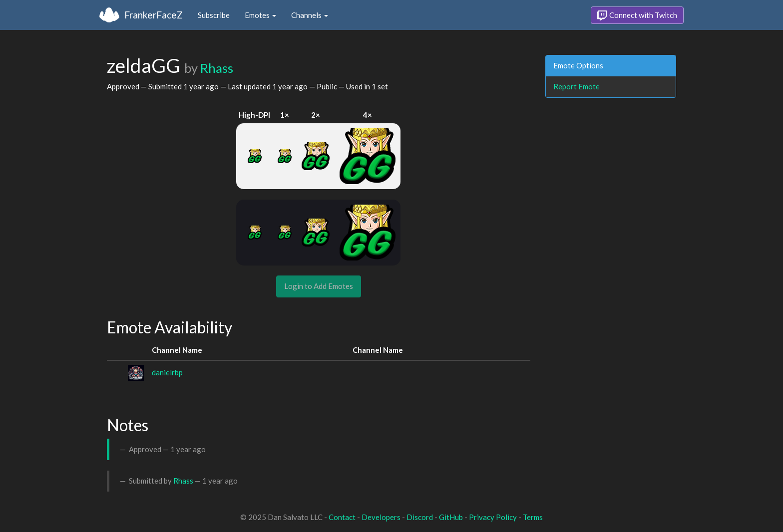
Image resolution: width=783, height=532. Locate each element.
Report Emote (577, 86)
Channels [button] (310, 15)
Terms (533, 517)
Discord (420, 517)
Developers (381, 517)
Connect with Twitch (637, 15)
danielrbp (167, 372)
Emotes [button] (260, 15)
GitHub (451, 517)
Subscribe (214, 15)
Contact (342, 517)
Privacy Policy (493, 517)
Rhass (217, 68)
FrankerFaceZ (154, 15)
